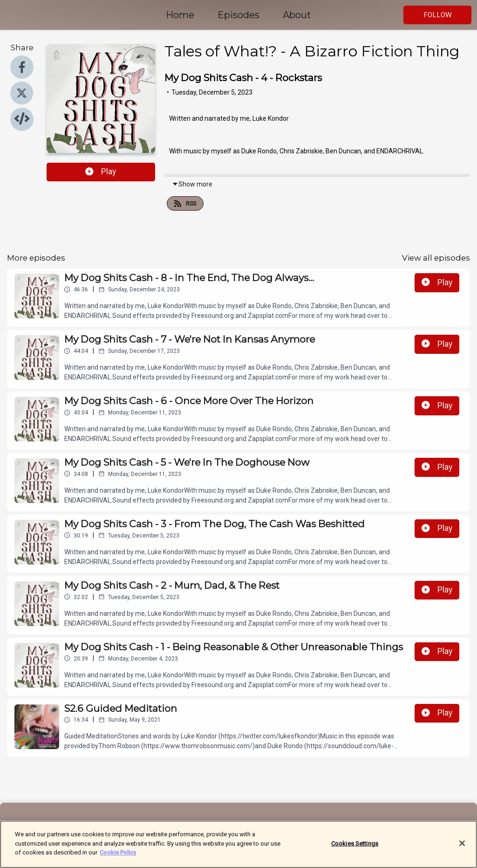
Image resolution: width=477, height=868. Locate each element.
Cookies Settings (355, 847)
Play (101, 172)
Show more (192, 184)
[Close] (462, 847)
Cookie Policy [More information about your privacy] (118, 856)
